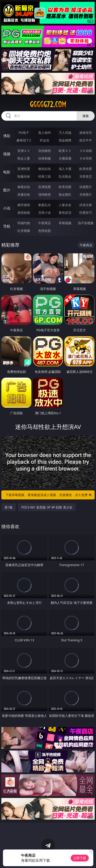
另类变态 (86, 176)
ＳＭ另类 (86, 158)
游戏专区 (86, 133)
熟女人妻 (24, 158)
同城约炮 (24, 223)
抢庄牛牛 (86, 140)
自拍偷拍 (44, 151)
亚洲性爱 (24, 169)
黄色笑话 (65, 213)
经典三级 (44, 176)
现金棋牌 (65, 140)
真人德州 (44, 133)
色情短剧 (44, 231)
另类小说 (44, 213)
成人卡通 (65, 169)
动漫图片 (86, 187)
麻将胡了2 (24, 140)
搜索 (86, 116)
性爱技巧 (86, 213)
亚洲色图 (44, 187)
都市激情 (24, 205)
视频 (7, 154)
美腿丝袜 (24, 194)
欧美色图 (65, 187)
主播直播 (65, 158)
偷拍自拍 (44, 169)
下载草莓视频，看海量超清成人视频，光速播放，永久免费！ (49, 495)
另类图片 (86, 194)
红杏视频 (24, 231)
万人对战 (65, 133)
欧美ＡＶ (65, 151)
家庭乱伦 (44, 205)
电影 (7, 172)
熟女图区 (65, 194)
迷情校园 (24, 213)
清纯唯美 (44, 194)
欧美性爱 (86, 169)
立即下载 (80, 858)
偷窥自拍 (24, 187)
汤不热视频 (86, 223)
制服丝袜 (24, 176)
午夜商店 (44, 223)
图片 (7, 190)
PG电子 (24, 133)
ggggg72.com (48, 104)
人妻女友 (65, 205)
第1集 (9, 507)
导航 (7, 226)
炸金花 (44, 140)
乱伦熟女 (65, 176)
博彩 (7, 136)
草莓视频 (65, 223)
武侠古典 (86, 205)
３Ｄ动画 (86, 151)
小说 (7, 208)
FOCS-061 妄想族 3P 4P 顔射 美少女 (47, 507)
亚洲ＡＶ (24, 151)
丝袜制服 (44, 158)
